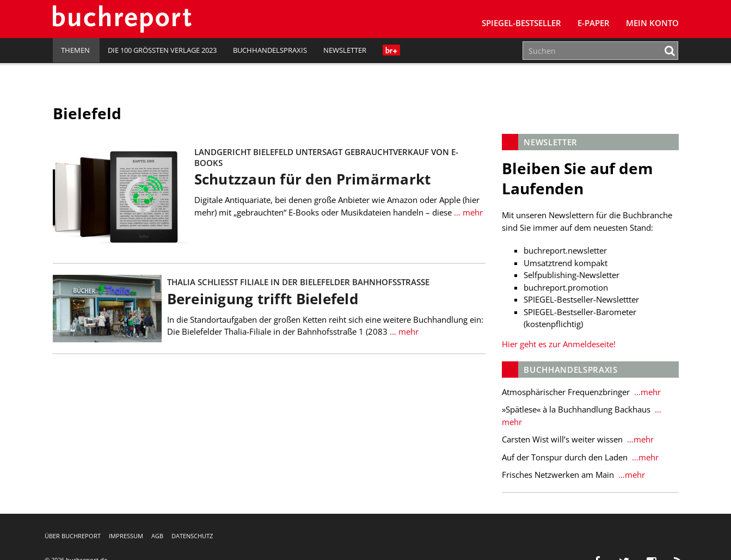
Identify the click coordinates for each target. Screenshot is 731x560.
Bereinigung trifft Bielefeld (263, 299)
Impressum (126, 536)
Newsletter (345, 50)
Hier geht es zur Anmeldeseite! (559, 344)
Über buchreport (73, 536)
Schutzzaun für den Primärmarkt (313, 179)
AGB (157, 536)
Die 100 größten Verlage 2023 (162, 50)
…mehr (646, 392)
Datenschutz (192, 536)
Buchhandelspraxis (270, 50)
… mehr (467, 212)
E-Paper (594, 23)
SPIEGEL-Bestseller (521, 23)
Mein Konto (652, 23)
